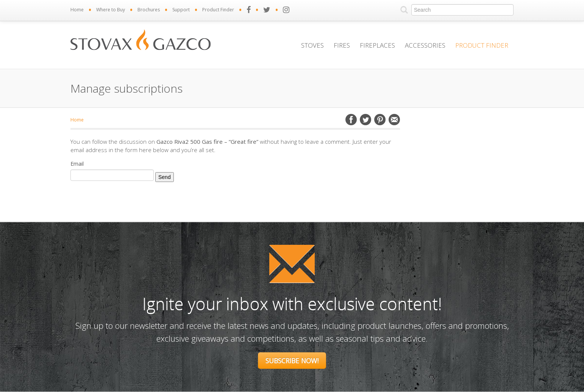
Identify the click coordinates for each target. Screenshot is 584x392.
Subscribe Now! (292, 361)
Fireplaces (377, 45)
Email (394, 120)
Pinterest (380, 120)
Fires (342, 45)
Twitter (365, 120)
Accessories (425, 45)
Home (77, 10)
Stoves (312, 45)
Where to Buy (111, 10)
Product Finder (218, 10)
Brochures (149, 10)
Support (181, 10)
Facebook (351, 120)
